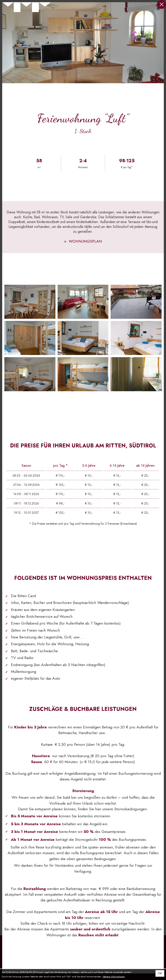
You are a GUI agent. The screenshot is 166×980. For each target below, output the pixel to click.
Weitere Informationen (114, 977)
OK (160, 973)
